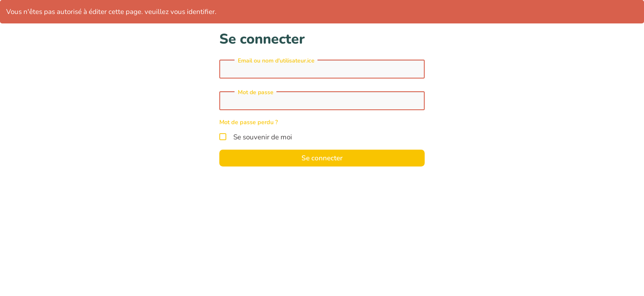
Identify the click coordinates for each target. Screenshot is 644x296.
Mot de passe (256, 92)
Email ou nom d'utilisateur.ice (276, 61)
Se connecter (322, 158)
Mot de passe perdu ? (249, 122)
